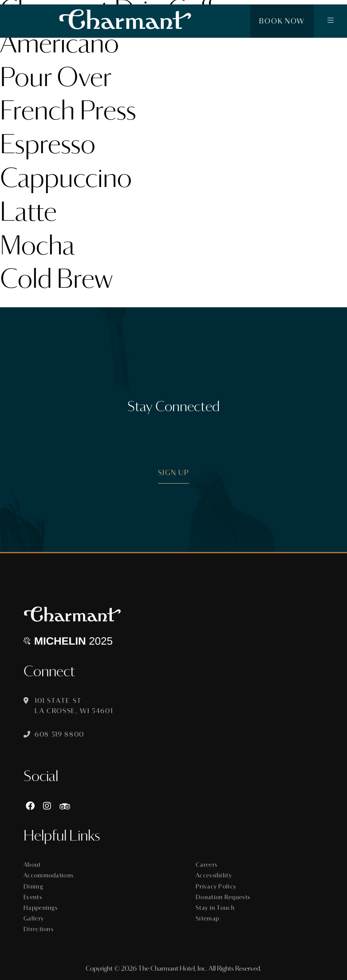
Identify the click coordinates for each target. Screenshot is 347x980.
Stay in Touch (215, 908)
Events (33, 897)
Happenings (41, 908)
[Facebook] (30, 806)
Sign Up (174, 473)
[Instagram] (47, 806)
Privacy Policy (216, 887)
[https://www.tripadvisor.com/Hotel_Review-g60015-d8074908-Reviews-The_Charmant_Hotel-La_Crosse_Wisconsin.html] (65, 806)
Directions (39, 929)
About (32, 865)
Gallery (34, 919)
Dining (33, 887)
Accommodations (49, 876)
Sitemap (207, 919)
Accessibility (214, 876)
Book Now (282, 21)
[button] (330, 21)
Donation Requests (223, 897)
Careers (207, 865)
